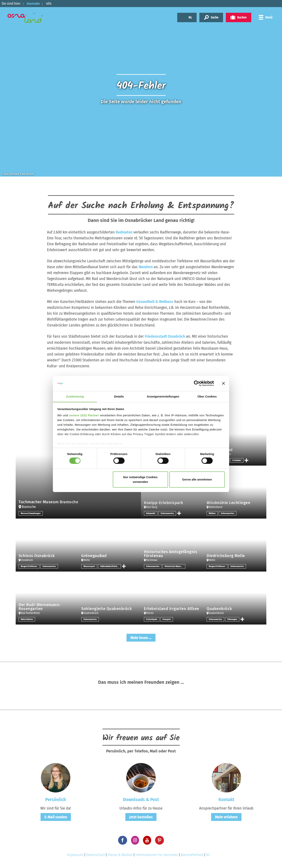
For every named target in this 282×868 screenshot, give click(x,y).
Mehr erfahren (226, 817)
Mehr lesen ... (141, 637)
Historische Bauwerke (175, 566)
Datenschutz (96, 855)
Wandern (146, 267)
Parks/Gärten (27, 619)
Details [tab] (119, 396)
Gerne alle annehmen (197, 479)
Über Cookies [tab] (207, 396)
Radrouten (124, 232)
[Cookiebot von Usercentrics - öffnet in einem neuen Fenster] (197, 383)
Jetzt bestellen (141, 817)
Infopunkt (151, 513)
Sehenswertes (167, 513)
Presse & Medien (120, 855)
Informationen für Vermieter (157, 855)
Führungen (232, 619)
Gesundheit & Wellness (155, 302)
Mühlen (212, 513)
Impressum (75, 855)
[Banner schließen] (223, 383)
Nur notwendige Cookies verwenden (140, 479)
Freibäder (237, 460)
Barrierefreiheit (192, 855)
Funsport (167, 619)
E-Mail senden (56, 817)
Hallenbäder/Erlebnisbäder (111, 566)
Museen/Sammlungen (31, 513)
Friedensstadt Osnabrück (165, 336)
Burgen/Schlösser (29, 566)
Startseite (35, 3)
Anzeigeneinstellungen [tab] (163, 396)
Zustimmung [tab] (75, 396)
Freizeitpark (152, 619)
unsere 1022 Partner (84, 415)
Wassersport (89, 566)
